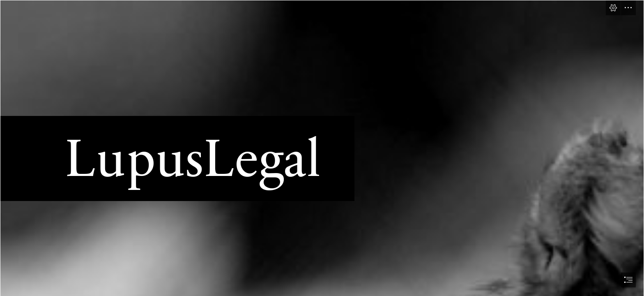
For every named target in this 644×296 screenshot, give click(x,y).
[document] (322, 148)
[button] (613, 8)
